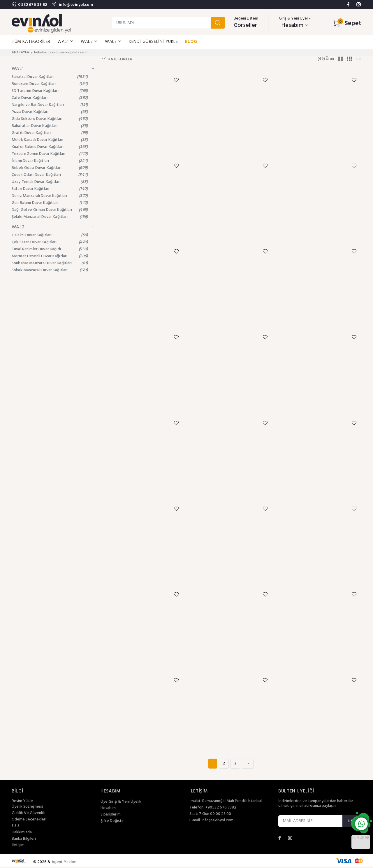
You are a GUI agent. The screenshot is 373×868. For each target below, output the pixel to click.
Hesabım (108, 810)
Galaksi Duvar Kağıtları (50, 235)
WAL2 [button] (89, 42)
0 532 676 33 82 (32, 5)
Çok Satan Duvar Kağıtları (50, 242)
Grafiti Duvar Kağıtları (50, 133)
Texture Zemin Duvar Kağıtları (50, 154)
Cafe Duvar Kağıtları (50, 98)
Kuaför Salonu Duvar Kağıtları (50, 147)
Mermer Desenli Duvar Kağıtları (50, 256)
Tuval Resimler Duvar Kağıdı (50, 249)
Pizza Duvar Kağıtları (50, 112)
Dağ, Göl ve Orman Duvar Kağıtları (50, 210)
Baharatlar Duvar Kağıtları (50, 126)
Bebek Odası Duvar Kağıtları (50, 168)
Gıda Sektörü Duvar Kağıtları (50, 119)
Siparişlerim (111, 816)
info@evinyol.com (75, 5)
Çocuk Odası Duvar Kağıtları (50, 175)
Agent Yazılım (64, 863)
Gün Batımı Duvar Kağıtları (50, 203)
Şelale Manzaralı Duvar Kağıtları (50, 217)
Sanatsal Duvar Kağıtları (50, 77)
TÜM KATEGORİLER (31, 42)
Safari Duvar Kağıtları (50, 189)
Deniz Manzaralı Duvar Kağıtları (50, 196)
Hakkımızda (22, 834)
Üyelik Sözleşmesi (27, 808)
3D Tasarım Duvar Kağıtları (50, 91)
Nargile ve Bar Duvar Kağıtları (50, 105)
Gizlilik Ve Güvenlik (28, 815)
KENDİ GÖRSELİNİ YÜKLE (153, 42)
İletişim (18, 847)
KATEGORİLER (120, 60)
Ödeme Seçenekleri (29, 821)
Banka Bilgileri (24, 840)
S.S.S (16, 827)
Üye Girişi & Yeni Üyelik (121, 803)
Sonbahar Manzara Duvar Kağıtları (50, 263)
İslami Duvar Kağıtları (50, 161)
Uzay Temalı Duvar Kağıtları (50, 182)
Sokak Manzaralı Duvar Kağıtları (50, 270)
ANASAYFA (20, 52)
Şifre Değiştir (112, 822)
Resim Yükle (22, 803)
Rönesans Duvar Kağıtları (50, 84)
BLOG (191, 42)
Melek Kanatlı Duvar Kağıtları (50, 140)
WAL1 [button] (66, 42)
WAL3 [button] (113, 42)
